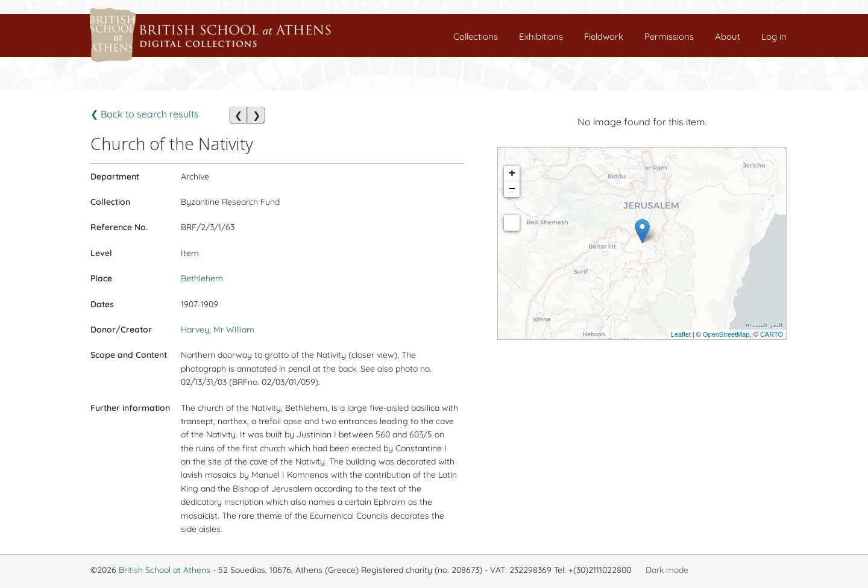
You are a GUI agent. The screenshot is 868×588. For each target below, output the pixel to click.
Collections (476, 36)
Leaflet (681, 334)
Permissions (669, 36)
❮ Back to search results (145, 114)
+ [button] (512, 174)
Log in (774, 36)
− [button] (512, 189)
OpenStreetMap (726, 334)
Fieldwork (604, 36)
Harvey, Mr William (218, 330)
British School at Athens (165, 570)
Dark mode (667, 570)
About (728, 36)
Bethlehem (202, 278)
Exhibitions (541, 36)
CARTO (772, 334)
